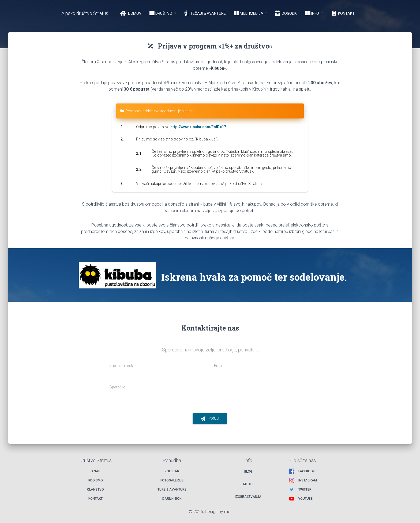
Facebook (307, 471)
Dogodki (286, 13)
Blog (248, 472)
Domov (131, 13)
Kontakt (343, 13)
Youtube (305, 499)
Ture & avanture (172, 489)
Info (313, 13)
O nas (95, 471)
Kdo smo (96, 480)
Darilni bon (172, 499)
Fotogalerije (172, 480)
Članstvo (95, 489)
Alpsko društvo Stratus (85, 13)
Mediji (248, 484)
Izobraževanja (248, 497)
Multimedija (249, 13)
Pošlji (210, 419)
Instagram (308, 480)
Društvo (161, 13)
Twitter (305, 489)
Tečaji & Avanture (205, 13)
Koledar (172, 471)
